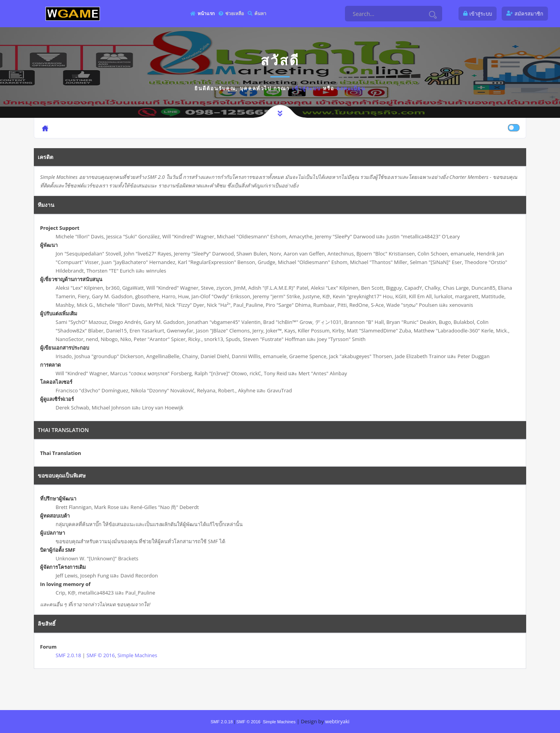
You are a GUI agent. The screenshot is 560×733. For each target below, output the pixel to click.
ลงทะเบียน (351, 88)
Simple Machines (137, 655)
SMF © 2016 (101, 655)
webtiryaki (337, 721)
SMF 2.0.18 (68, 655)
